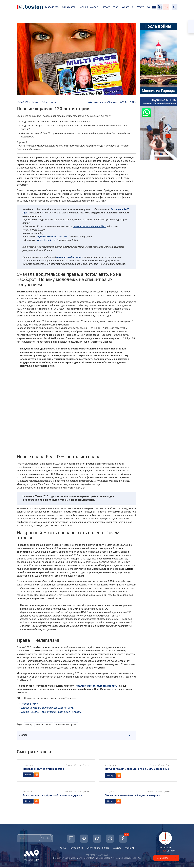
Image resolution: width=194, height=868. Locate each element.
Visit (116, 7)
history (29, 725)
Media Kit (130, 849)
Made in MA (52, 7)
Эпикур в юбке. (30, 704)
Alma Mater (69, 7)
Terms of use (76, 849)
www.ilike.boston (86, 686)
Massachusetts (46, 725)
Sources (77, 736)
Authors (117, 849)
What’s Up (127, 7)
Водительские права (70, 725)
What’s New (143, 7)
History (106, 7)
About (63, 849)
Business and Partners (98, 849)
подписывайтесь (107, 686)
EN (154, 7)
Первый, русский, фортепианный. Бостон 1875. (47, 708)
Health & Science (88, 7)
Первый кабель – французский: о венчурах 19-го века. (52, 712)
